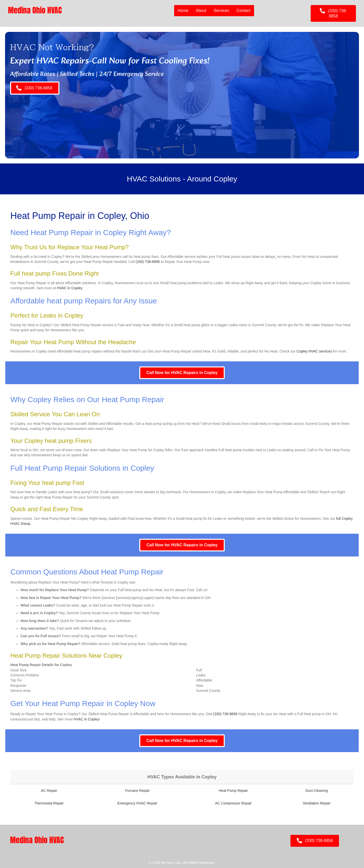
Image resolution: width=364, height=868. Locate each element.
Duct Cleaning (317, 791)
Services (221, 11)
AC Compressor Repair (233, 803)
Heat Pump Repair (233, 791)
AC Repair (49, 791)
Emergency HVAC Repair (138, 803)
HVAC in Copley (69, 288)
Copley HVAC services (314, 351)
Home (183, 11)
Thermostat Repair (49, 803)
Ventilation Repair (317, 803)
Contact (243, 11)
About (201, 11)
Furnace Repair (137, 791)
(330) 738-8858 (148, 262)
